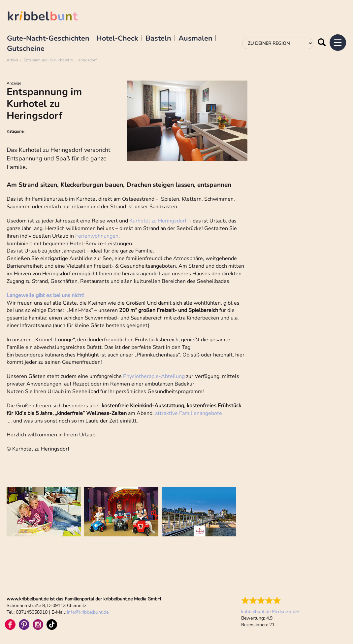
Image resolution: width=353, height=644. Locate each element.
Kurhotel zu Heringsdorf (158, 221)
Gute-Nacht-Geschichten (48, 39)
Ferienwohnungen (97, 236)
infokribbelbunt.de (88, 612)
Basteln (158, 39)
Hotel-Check (117, 39)
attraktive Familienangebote (189, 413)
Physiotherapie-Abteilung (154, 376)
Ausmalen (195, 39)
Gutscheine (26, 49)
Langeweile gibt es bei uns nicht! (46, 295)
